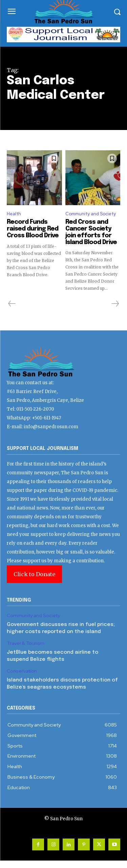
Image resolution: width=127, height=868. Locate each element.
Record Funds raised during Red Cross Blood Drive (33, 229)
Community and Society (91, 214)
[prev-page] (12, 304)
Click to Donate (34, 574)
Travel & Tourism (26, 643)
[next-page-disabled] (115, 304)
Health (14, 214)
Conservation (22, 671)
